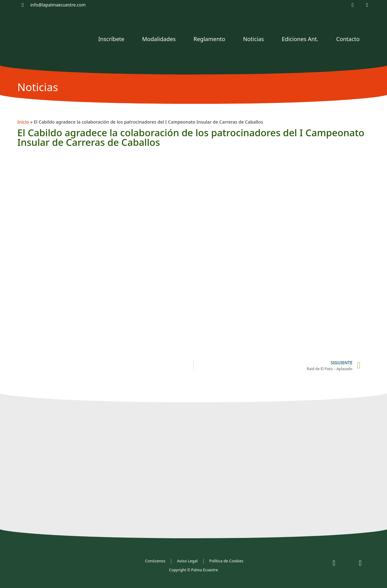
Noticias (253, 39)
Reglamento (209, 39)
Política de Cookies (226, 561)
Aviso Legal (188, 561)
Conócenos (155, 561)
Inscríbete (111, 39)
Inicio (23, 122)
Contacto (348, 39)
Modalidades (159, 39)
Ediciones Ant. (300, 39)
